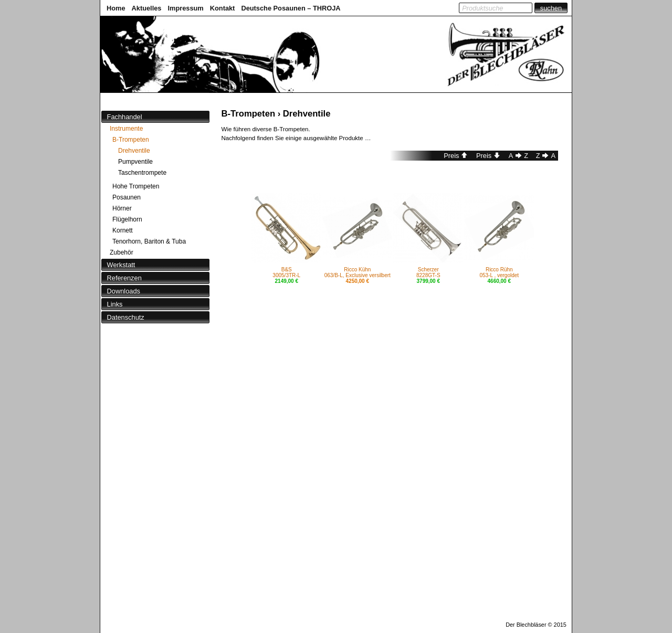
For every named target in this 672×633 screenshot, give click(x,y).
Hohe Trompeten (136, 186)
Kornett (123, 230)
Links (115, 304)
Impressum (185, 8)
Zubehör (122, 252)
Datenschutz (126, 317)
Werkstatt (121, 265)
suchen (551, 8)
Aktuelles (147, 8)
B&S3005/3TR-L (286, 272)
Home (116, 8)
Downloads (124, 291)
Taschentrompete (142, 173)
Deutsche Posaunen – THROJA (291, 8)
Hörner (122, 208)
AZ (518, 156)
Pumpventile (135, 162)
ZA (546, 156)
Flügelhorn (127, 219)
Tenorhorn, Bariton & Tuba (149, 241)
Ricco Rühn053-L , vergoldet (499, 272)
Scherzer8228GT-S (428, 272)
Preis (456, 156)
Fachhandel (125, 117)
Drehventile (134, 151)
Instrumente (126, 129)
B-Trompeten (131, 140)
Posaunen (127, 197)
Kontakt (223, 8)
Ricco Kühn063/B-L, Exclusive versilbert (358, 272)
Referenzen (124, 278)
